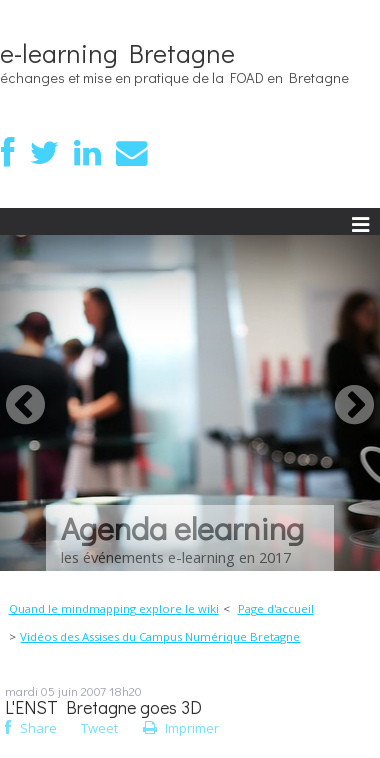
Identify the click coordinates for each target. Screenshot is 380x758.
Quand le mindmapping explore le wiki (114, 608)
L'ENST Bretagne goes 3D (103, 707)
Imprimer (181, 728)
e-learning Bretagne (117, 53)
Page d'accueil (276, 608)
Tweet (99, 728)
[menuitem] (119, 609)
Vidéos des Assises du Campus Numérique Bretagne (160, 636)
